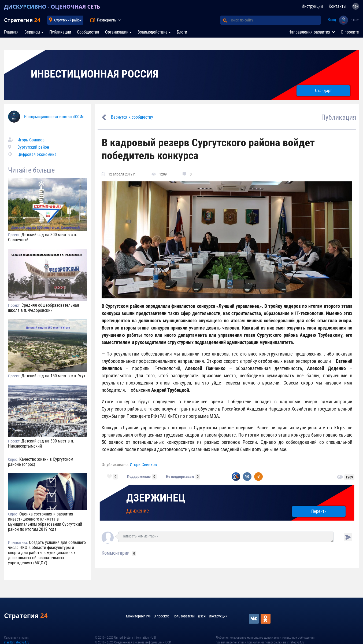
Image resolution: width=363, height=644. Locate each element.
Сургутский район (68, 20)
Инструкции (312, 6)
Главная (11, 32)
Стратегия (22, 20)
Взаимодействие (153, 32)
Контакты (338, 6)
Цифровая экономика (37, 154)
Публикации (60, 32)
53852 (355, 20)
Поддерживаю (139, 477)
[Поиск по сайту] (275, 20)
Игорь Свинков (31, 140)
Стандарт (323, 91)
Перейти (319, 511)
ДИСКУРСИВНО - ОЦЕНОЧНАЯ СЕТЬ (52, 7)
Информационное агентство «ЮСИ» (54, 117)
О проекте (350, 32)
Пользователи (184, 616)
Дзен (202, 616)
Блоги (182, 32)
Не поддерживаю (180, 477)
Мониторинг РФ (138, 616)
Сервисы (32, 32)
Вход (332, 20)
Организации (117, 32)
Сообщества (88, 32)
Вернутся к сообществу (132, 117)
